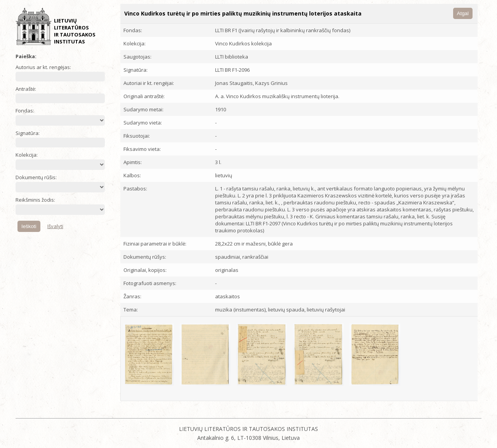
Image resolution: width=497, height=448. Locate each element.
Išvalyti (55, 226)
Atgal (463, 13)
